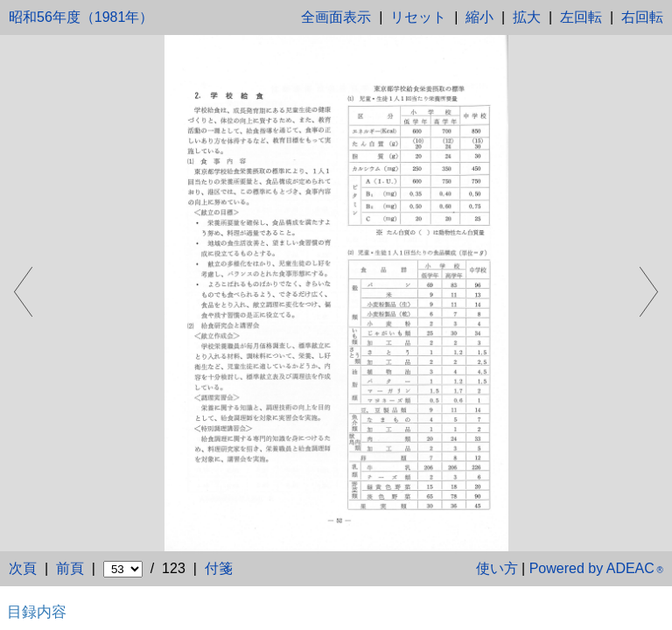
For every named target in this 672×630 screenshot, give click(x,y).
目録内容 (37, 612)
